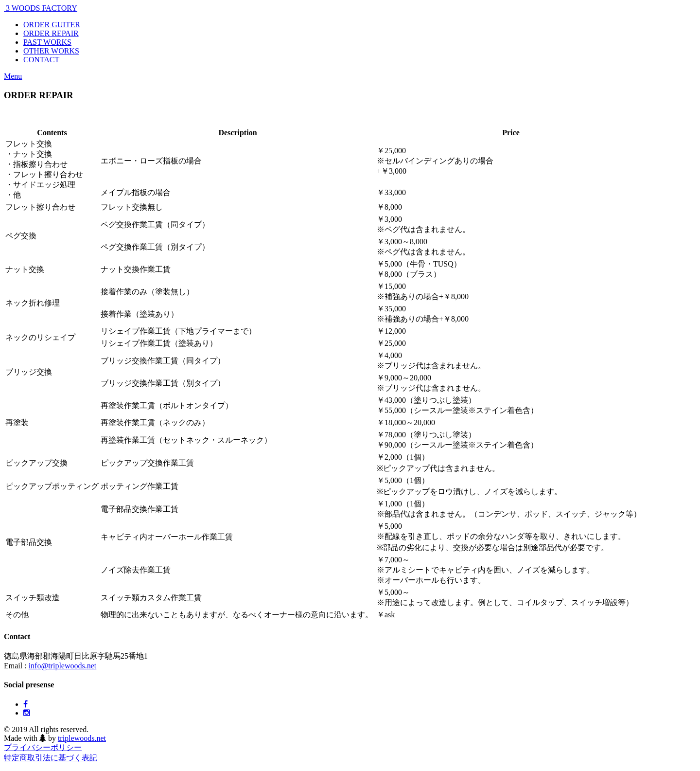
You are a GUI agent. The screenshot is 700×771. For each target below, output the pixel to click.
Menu (13, 76)
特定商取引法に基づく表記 (51, 758)
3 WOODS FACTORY (41, 8)
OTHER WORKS (51, 51)
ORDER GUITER (52, 25)
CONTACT (41, 60)
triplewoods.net (82, 738)
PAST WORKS (47, 42)
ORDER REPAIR (51, 33)
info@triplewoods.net (63, 666)
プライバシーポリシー (43, 747)
